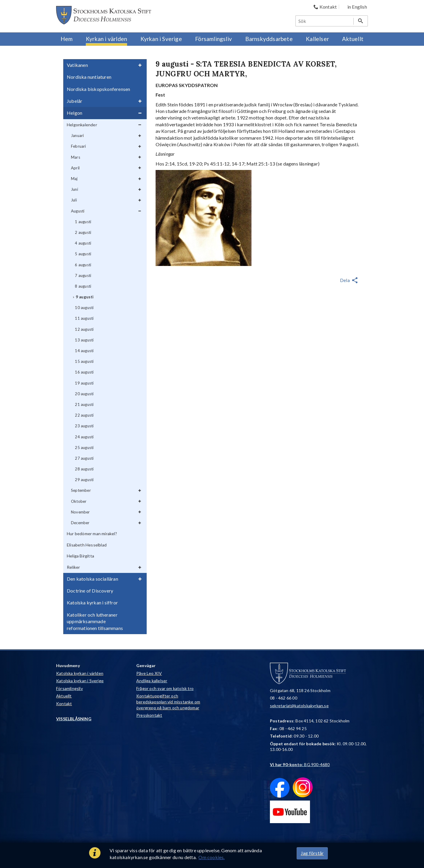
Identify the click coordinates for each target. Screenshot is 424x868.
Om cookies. (211, 857)
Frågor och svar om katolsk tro (165, 688)
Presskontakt (149, 715)
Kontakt (64, 704)
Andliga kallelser (152, 681)
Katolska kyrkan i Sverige (80, 681)
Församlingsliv (69, 688)
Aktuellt (64, 696)
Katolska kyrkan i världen (80, 673)
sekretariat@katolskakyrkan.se (299, 706)
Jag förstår (312, 853)
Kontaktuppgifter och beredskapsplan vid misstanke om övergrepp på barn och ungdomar (168, 702)
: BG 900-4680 (300, 764)
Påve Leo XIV (149, 673)
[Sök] (325, 21)
